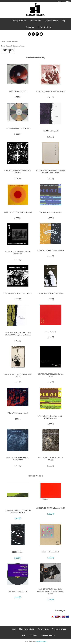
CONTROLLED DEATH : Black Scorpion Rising (18, 375)
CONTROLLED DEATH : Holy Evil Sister (51, 293)
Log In (67, 2)
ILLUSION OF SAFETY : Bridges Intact (51, 250)
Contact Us (30, 27)
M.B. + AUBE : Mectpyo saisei (18, 413)
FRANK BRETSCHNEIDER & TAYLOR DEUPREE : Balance (18, 511)
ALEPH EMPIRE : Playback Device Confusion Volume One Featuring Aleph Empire (51, 591)
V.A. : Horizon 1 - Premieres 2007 (51, 212)
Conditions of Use (52, 21)
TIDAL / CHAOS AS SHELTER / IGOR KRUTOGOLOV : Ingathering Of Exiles (18, 334)
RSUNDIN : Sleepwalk (51, 131)
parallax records (41, 641)
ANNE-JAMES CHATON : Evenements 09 (51, 508)
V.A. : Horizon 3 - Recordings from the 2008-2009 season (51, 417)
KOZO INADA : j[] (51, 331)
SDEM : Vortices (18, 552)
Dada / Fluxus (12, 42)
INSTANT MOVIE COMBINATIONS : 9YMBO (51, 459)
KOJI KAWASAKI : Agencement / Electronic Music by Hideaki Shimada (51, 171)
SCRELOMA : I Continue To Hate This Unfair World (18, 253)
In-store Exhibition (44, 27)
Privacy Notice (36, 21)
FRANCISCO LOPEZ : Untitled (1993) (18, 128)
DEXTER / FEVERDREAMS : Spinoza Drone (51, 375)
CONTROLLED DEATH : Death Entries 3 (18, 293)
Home (59, 2)
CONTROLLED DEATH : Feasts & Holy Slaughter (18, 171)
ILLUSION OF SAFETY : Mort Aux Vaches (51, 92)
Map (64, 21)
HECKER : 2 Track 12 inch (18, 592)
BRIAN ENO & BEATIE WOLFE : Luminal (18, 212)
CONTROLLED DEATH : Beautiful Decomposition (18, 459)
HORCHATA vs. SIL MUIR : (18, 91)
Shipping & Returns (19, 21)
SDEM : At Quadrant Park (51, 552)
